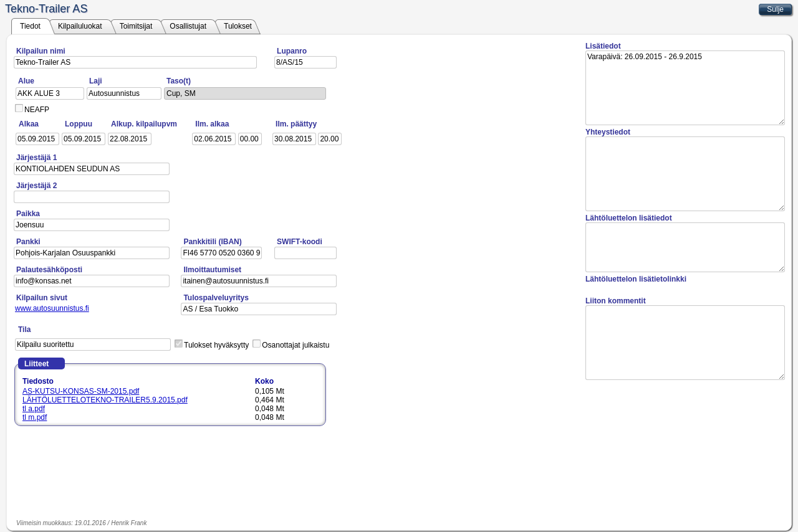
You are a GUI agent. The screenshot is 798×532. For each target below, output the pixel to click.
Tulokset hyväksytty (216, 345)
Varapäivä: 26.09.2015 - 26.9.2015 (685, 88)
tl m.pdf (35, 417)
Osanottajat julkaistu (296, 345)
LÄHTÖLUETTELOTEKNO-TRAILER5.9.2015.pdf (105, 400)
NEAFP (37, 110)
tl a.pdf (34, 409)
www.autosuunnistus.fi (52, 308)
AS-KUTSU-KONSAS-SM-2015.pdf (81, 391)
